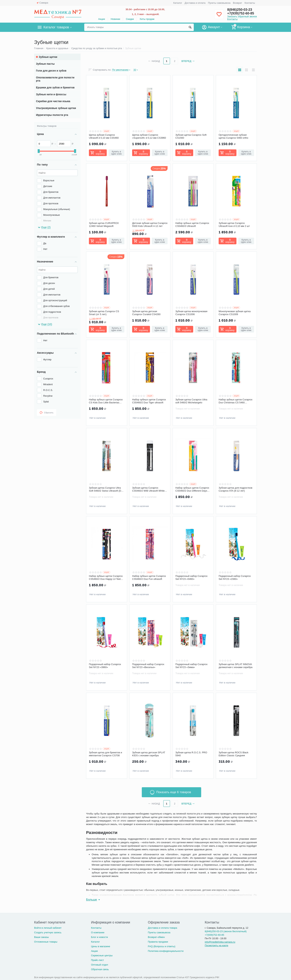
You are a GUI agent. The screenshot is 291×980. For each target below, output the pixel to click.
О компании (98, 932)
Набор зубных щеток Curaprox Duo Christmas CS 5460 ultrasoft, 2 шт (236, 401)
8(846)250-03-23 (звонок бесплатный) (226, 931)
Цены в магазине (100, 946)
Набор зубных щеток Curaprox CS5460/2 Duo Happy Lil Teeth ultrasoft (106, 578)
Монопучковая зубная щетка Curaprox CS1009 (235, 313)
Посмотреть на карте (216, 945)
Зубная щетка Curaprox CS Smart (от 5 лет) (104, 313)
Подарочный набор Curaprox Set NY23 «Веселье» (148, 666)
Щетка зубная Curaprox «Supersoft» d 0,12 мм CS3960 (149, 136)
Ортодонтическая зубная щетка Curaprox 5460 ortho (233, 136)
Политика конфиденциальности (166, 951)
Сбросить (47, 413)
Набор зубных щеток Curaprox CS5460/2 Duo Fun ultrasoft (149, 577)
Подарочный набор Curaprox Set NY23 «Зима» (191, 666)
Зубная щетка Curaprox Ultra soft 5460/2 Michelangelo (191, 401)
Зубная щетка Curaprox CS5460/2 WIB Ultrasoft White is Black (150, 489)
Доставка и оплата (195, 3)
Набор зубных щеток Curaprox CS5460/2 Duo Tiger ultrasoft (149, 401)
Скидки (130, 19)
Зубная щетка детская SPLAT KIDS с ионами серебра (149, 754)
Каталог (178, 3)
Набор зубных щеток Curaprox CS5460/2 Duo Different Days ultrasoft (192, 489)
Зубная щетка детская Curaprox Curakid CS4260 (146, 313)
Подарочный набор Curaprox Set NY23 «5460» (191, 577)
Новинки (115, 19)
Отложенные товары (46, 942)
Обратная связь (100, 969)
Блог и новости (99, 937)
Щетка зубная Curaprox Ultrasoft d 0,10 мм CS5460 (104, 136)
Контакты (250, 3)
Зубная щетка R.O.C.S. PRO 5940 (191, 754)
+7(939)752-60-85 (241, 13)
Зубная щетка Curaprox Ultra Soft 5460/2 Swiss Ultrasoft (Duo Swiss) (106, 489)
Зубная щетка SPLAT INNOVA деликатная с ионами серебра (236, 666)
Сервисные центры (102, 955)
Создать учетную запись (48, 932)
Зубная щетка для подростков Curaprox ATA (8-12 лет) (236, 489)
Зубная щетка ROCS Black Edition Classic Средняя (233, 754)
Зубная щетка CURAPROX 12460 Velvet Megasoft (104, 225)
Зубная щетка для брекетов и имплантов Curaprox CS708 (106, 754)
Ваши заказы (41, 937)
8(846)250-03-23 (240, 10)
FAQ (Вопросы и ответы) (162, 946)
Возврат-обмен (156, 937)
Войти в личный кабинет (48, 928)
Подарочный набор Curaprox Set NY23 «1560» (235, 577)
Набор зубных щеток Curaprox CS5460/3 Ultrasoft (192, 225)
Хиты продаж (147, 19)
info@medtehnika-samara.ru (220, 942)
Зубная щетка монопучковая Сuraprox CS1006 (191, 313)
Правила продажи (158, 942)
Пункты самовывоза (219, 3)
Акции (102, 19)
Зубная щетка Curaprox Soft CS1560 (191, 136)
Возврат (237, 3)
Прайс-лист (97, 960)
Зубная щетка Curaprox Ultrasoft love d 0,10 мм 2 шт (234, 225)
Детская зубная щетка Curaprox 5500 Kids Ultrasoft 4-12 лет (150, 225)
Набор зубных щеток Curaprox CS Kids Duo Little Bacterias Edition (106, 401)
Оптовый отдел (99, 965)
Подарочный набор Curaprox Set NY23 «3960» (105, 666)
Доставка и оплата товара (162, 928)
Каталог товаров (56, 27)
